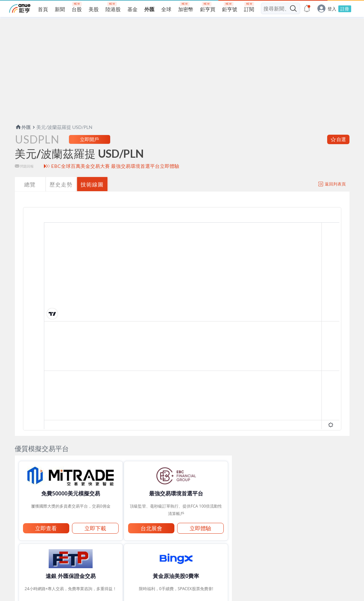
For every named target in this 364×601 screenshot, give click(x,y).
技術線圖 (92, 197)
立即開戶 (90, 152)
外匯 (23, 140)
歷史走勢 (61, 197)
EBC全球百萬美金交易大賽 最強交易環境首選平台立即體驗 (115, 179)
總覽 (30, 197)
